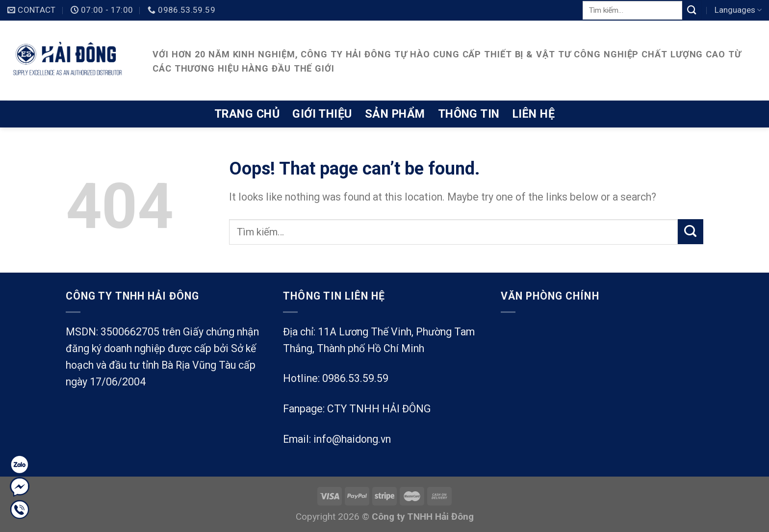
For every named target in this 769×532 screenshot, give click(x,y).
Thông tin (469, 114)
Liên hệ (534, 114)
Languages (738, 10)
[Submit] (692, 10)
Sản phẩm (395, 114)
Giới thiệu (322, 114)
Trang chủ (247, 114)
